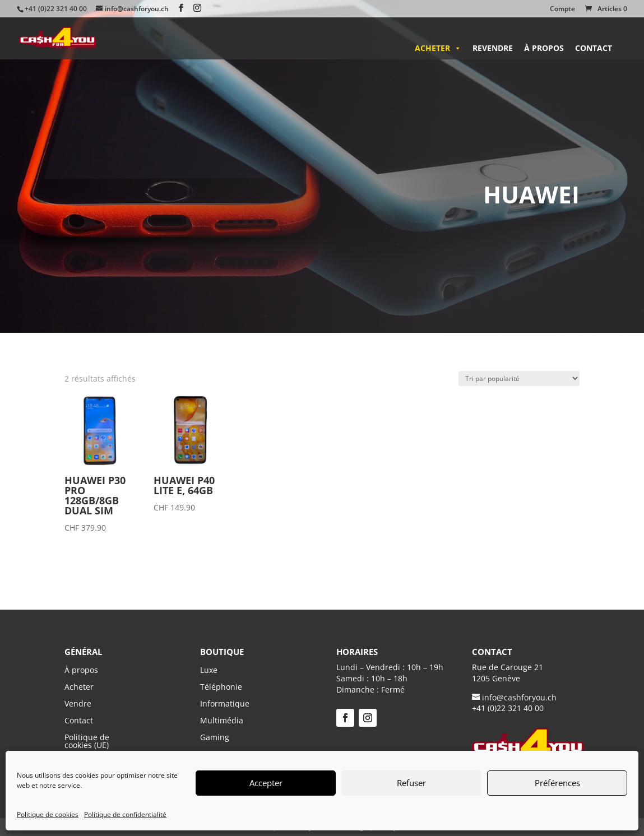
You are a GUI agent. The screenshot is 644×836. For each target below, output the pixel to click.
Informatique (225, 704)
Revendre (493, 48)
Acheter (438, 48)
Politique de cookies (48, 814)
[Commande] (519, 378)
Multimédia (222, 721)
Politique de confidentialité (125, 814)
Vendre (78, 703)
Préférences (557, 783)
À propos (544, 48)
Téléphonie (221, 688)
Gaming (215, 738)
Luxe (209, 671)
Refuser (411, 783)
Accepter (266, 783)
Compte (562, 10)
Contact (594, 48)
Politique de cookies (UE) (87, 740)
